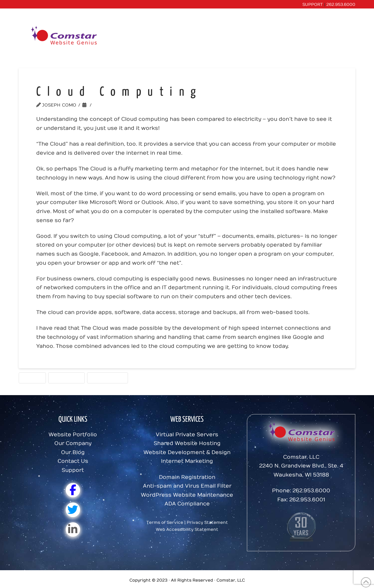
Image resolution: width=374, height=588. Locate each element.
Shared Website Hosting (187, 443)
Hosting (32, 378)
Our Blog (73, 452)
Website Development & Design (187, 452)
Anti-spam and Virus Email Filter (187, 486)
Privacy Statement (207, 522)
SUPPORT (313, 5)
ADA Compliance (187, 504)
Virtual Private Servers (187, 435)
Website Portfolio (73, 435)
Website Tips (111, 105)
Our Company (73, 443)
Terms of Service (165, 522)
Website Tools (108, 378)
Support (73, 470)
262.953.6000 (341, 5)
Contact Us (73, 461)
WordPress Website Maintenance (187, 495)
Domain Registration (187, 477)
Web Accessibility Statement (187, 529)
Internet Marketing (187, 461)
